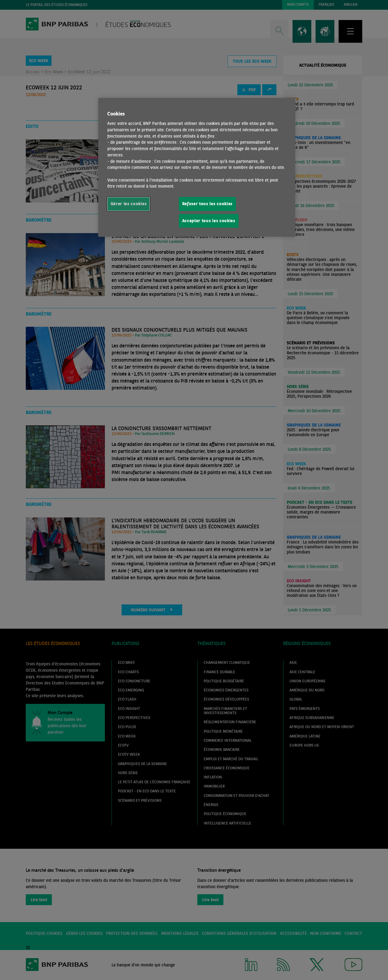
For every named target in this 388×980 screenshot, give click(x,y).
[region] (197, 167)
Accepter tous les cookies (209, 221)
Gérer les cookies (129, 204)
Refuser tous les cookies (207, 204)
